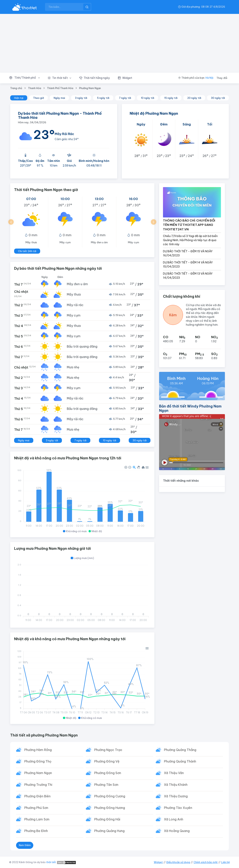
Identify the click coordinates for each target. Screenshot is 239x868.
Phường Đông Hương (110, 808)
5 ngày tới (103, 98)
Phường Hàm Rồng (38, 750)
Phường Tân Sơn (106, 785)
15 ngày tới (171, 98)
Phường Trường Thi (38, 785)
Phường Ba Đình (36, 831)
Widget (158, 862)
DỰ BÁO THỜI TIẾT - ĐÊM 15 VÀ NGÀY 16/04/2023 (188, 253)
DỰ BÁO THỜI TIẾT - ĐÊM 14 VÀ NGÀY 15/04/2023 (188, 265)
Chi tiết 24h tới (27, 251)
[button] (26, 78)
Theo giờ (38, 98)
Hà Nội (209, 78)
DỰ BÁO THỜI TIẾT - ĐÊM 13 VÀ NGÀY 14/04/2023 (188, 276)
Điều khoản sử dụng (178, 862)
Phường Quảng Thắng (180, 750)
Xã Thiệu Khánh (176, 785)
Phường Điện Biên (37, 796)
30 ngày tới (218, 98)
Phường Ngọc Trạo (108, 750)
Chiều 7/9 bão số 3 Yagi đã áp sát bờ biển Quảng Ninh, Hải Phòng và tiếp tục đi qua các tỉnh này (190, 240)
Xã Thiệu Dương (176, 796)
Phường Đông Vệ (107, 761)
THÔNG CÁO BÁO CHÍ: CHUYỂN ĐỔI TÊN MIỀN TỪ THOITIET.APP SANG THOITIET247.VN (189, 225)
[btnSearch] (87, 7)
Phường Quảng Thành (180, 761)
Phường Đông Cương (110, 796)
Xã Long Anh (174, 819)
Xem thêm (25, 845)
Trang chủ (16, 88)
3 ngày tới (81, 98)
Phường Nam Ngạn (90, 88)
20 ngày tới (194, 98)
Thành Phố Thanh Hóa (60, 88)
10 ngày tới (148, 98)
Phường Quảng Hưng (109, 831)
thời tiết (51, 862)
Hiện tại (19, 98)
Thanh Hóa (35, 88)
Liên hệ (225, 862)
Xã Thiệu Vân (174, 773)
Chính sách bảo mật (206, 862)
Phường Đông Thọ (38, 761)
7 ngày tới (125, 98)
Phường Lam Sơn (37, 819)
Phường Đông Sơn (108, 773)
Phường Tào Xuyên (178, 808)
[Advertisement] (119, 43)
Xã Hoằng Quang (177, 831)
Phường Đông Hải (107, 819)
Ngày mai (59, 98)
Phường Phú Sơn (36, 808)
